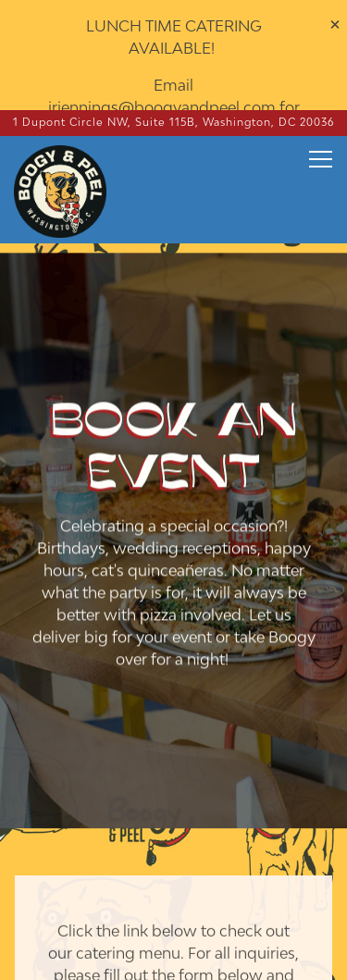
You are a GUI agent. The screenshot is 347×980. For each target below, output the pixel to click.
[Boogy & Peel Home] (72, 162)
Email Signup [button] (174, 952)
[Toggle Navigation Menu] (321, 131)
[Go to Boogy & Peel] (174, 95)
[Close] (335, 24)
